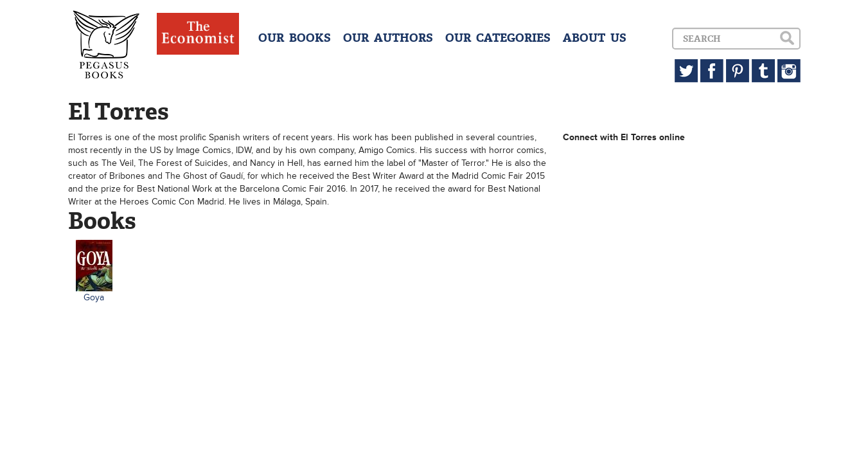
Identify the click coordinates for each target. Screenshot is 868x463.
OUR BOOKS (295, 38)
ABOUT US (595, 38)
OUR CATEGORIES (498, 38)
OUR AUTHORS (388, 38)
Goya (94, 297)
